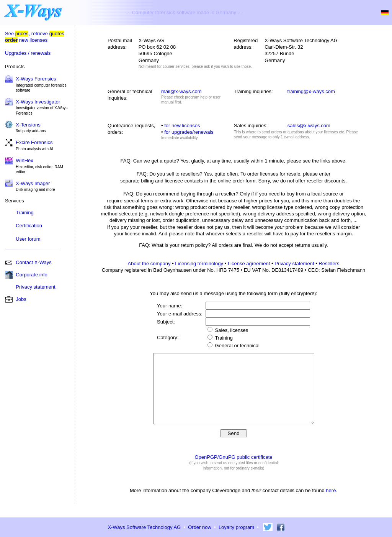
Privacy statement (294, 264)
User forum (28, 239)
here (331, 504)
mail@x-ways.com (181, 91)
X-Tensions (28, 125)
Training (24, 213)
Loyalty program (236, 527)
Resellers (329, 264)
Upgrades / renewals (28, 53)
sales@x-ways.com (309, 126)
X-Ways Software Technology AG (144, 527)
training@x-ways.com (311, 91)
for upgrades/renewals (189, 132)
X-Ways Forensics (36, 79)
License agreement (249, 264)
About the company (149, 264)
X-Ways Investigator (38, 102)
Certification (29, 226)
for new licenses (182, 126)
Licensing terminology (199, 264)
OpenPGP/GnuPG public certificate (233, 471)
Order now (200, 527)
